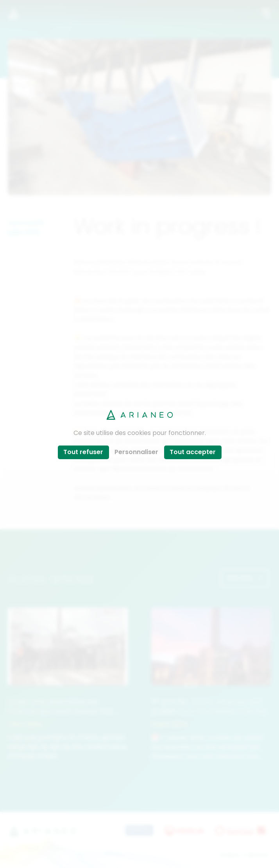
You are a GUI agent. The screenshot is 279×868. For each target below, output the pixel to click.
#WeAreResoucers (103, 488)
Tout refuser (83, 452)
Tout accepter (193, 452)
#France (236, 488)
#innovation (93, 497)
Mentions (258, 855)
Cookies (229, 855)
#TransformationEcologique (178, 488)
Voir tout (245, 578)
